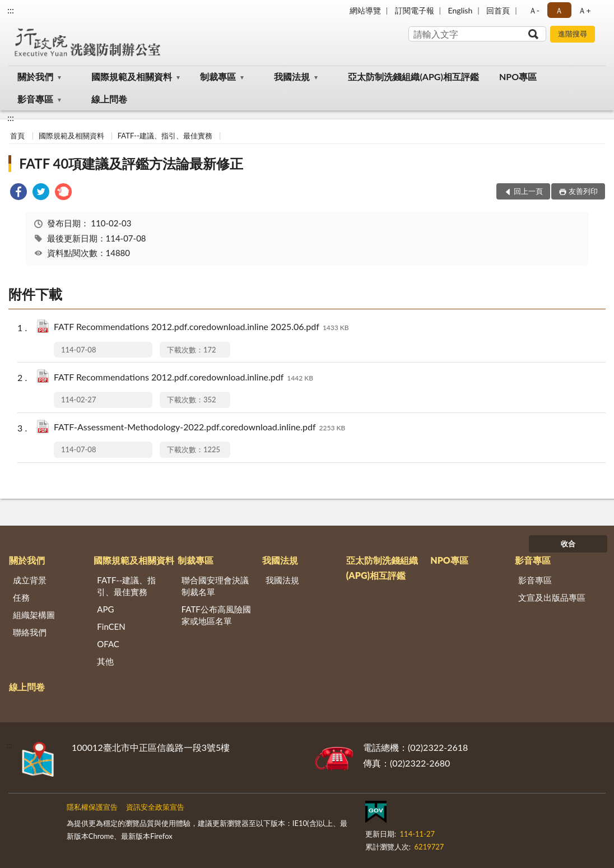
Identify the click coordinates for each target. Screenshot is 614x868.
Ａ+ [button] (584, 10)
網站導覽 (365, 10)
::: (11, 10)
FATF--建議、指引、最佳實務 (165, 136)
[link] (18, 193)
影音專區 (35, 99)
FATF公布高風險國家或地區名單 (216, 615)
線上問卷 (109, 99)
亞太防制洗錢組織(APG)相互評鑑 (413, 76)
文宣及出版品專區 (552, 597)
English (460, 10)
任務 (21, 597)
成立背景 (30, 580)
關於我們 (35, 76)
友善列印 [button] (583, 191)
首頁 (17, 136)
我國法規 (292, 76)
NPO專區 (518, 76)
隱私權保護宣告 (92, 807)
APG (105, 609)
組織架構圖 (34, 615)
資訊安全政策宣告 (155, 807)
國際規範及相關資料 (132, 76)
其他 (105, 661)
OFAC (108, 644)
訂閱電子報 (415, 10)
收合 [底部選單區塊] (568, 544)
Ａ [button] (559, 10)
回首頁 (498, 10)
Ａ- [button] (534, 10)
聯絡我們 (30, 632)
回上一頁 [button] (528, 191)
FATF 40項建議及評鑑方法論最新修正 (131, 163)
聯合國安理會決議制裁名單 (215, 586)
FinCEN (111, 626)
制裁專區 (218, 76)
